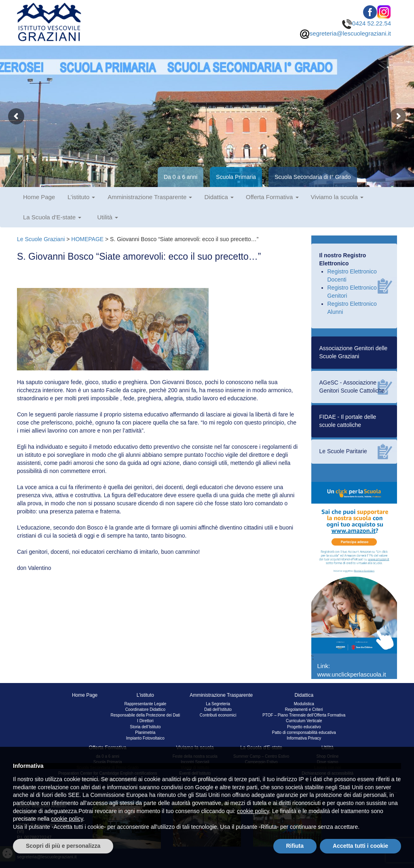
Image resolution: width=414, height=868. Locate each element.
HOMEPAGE (87, 239)
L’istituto (81, 197)
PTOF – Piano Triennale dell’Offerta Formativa (304, 715)
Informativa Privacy (304, 738)
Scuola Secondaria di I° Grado (313, 177)
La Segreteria (218, 704)
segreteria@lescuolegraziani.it (345, 33)
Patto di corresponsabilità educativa (304, 732)
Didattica (219, 197)
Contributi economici (218, 715)
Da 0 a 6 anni (181, 177)
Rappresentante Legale (145, 704)
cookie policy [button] (253, 811)
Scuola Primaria (236, 177)
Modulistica (304, 704)
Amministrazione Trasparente (150, 197)
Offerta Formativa (272, 197)
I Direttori (145, 721)
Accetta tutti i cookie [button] (360, 846)
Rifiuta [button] (295, 846)
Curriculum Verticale (304, 721)
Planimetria (145, 732)
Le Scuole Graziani (41, 239)
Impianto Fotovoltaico (145, 738)
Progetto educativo (304, 727)
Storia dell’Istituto (145, 727)
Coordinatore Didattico (146, 709)
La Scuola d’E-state (52, 217)
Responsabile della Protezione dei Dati (145, 715)
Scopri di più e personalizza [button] (63, 846)
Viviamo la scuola (337, 197)
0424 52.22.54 (366, 23)
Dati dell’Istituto (218, 709)
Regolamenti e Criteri (304, 709)
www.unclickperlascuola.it (352, 674)
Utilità (108, 217)
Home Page (39, 197)
